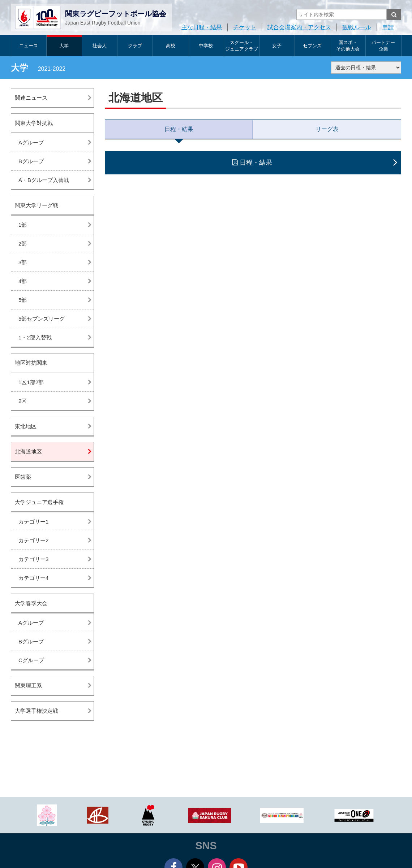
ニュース (29, 46)
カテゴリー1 (33, 522)
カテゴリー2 (33, 540)
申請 (388, 27)
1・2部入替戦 (35, 337)
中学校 (206, 46)
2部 (23, 244)
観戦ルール (357, 27)
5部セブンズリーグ (42, 319)
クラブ (135, 46)
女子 (277, 46)
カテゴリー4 (33, 578)
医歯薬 (23, 477)
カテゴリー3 (33, 559)
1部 (23, 225)
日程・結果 (179, 129)
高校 (171, 46)
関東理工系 (28, 685)
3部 (23, 262)
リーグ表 (327, 129)
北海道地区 (28, 452)
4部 (23, 281)
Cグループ (31, 660)
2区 (23, 401)
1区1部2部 (31, 382)
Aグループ (31, 142)
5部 (23, 300)
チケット (245, 27)
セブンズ (312, 46)
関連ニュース (31, 98)
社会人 (100, 46)
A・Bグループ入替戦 (44, 180)
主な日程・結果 (202, 27)
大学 (64, 46)
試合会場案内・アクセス (299, 27)
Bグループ (31, 161)
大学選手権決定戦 (37, 711)
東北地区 (26, 426)
